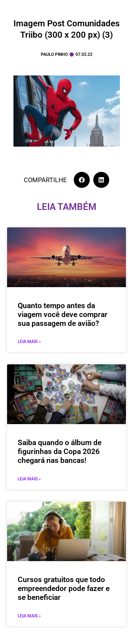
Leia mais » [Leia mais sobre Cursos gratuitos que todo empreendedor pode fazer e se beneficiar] (29, 616)
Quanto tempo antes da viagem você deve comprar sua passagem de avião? (63, 315)
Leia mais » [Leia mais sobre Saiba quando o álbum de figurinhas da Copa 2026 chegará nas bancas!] (29, 479)
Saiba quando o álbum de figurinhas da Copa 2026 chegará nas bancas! (60, 452)
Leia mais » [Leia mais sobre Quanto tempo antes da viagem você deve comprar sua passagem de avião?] (29, 342)
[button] (82, 180)
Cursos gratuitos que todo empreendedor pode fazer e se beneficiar (64, 588)
